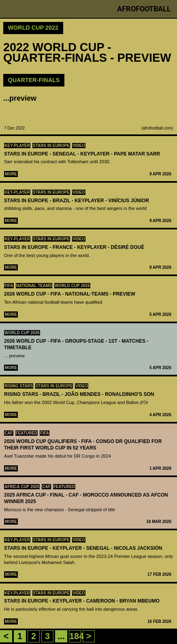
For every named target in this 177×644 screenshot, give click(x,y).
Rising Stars (19, 386)
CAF (9, 433)
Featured (27, 433)
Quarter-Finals (34, 80)
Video (79, 146)
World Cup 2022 (33, 28)
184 (77, 636)
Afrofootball (144, 9)
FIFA (9, 286)
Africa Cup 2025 (22, 487)
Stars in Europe (51, 146)
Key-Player (17, 146)
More (11, 174)
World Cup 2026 (72, 286)
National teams (34, 286)
